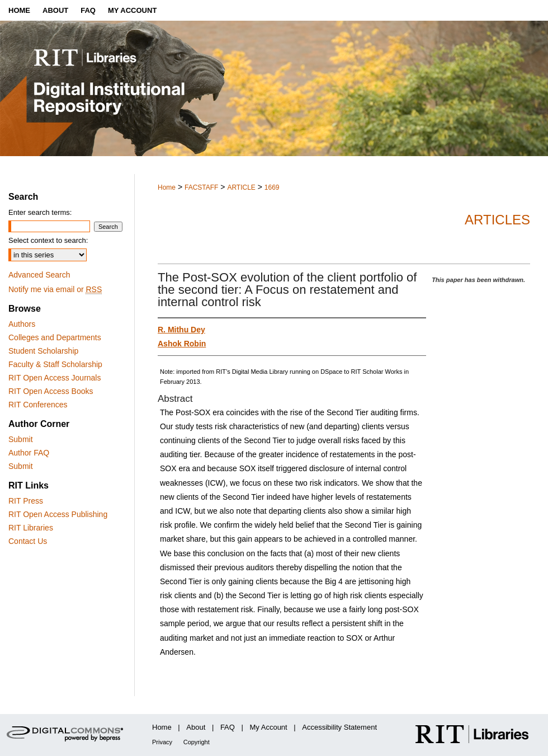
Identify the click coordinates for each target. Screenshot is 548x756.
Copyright (197, 742)
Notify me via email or (55, 289)
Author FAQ (29, 453)
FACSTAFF (201, 187)
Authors (22, 324)
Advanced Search (39, 275)
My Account (269, 727)
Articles (497, 220)
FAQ (228, 727)
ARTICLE (241, 187)
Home (167, 187)
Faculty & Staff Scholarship (55, 364)
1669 (272, 187)
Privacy (162, 742)
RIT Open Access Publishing (58, 514)
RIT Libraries (31, 528)
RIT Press (26, 501)
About (196, 727)
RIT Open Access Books (51, 391)
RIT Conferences (38, 405)
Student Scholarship (43, 351)
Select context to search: (48, 240)
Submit (21, 439)
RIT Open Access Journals (55, 378)
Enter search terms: (40, 212)
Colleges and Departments (55, 337)
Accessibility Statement (339, 727)
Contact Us (28, 541)
